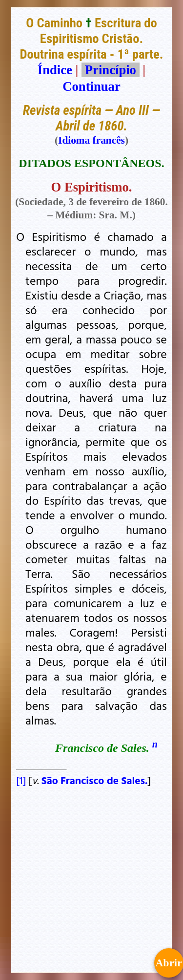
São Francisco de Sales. (95, 780)
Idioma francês (91, 140)
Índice (55, 70)
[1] (21, 780)
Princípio (110, 70)
